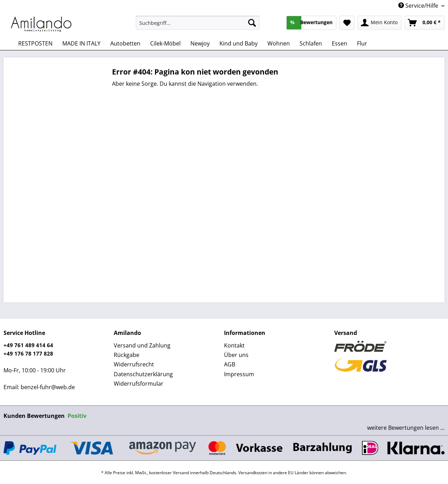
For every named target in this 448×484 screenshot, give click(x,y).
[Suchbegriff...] (198, 23)
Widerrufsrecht (134, 364)
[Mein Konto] (380, 23)
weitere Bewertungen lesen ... (406, 428)
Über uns (236, 355)
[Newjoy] (200, 43)
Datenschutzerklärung (143, 374)
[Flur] (362, 43)
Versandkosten (253, 473)
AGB (230, 364)
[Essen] (339, 43)
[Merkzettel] (347, 23)
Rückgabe (127, 355)
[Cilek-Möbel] (165, 43)
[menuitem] (198, 26)
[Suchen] (252, 23)
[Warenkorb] (425, 23)
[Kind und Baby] (239, 43)
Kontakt (234, 345)
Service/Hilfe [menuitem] (419, 6)
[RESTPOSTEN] (35, 43)
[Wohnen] (279, 43)
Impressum (239, 374)
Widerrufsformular (139, 384)
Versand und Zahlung (142, 345)
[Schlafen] (311, 43)
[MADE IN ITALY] (81, 43)
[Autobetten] (125, 43)
